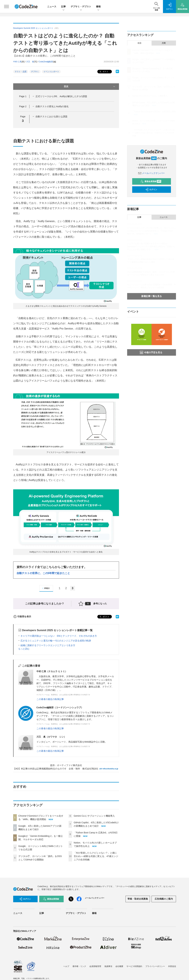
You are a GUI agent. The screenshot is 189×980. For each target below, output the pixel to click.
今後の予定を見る (151, 352)
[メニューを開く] (7, 7)
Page (23, 96)
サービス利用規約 (134, 966)
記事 (63, 7)
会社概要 (119, 966)
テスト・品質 (21, 72)
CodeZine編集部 (46, 62)
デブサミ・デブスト (81, 7)
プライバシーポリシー (155, 966)
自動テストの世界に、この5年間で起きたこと (43, 573)
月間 (164, 43)
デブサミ (35, 72)
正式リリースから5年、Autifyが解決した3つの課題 (61, 96)
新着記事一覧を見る (152, 296)
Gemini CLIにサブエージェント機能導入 (94, 816)
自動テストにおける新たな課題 (51, 117)
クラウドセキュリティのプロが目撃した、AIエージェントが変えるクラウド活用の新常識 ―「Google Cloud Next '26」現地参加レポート (151, 231)
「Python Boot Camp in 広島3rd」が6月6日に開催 (154, 112)
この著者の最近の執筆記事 (50, 699)
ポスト (104, 72)
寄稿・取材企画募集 (138, 899)
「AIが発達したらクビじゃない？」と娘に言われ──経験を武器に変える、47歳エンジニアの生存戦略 (96, 856)
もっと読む (24, 649)
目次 (90, 87)
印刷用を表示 (22, 617)
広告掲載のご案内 (164, 899)
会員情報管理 (95, 966)
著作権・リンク (79, 966)
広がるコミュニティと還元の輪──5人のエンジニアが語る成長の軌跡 (56, 641)
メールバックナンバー (152, 173)
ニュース (52, 7)
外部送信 (172, 966)
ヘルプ (66, 966)
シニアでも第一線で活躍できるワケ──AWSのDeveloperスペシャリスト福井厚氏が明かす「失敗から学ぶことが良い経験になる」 (151, 247)
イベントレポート (51, 72)
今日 (139, 43)
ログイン (151, 190)
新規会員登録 (151, 181)
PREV (45, 588)
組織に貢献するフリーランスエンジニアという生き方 (48, 645)
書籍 (98, 7)
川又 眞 (30, 62)
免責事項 (108, 966)
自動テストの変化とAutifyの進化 (52, 106)
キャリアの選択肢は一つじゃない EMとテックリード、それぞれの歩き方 (59, 636)
